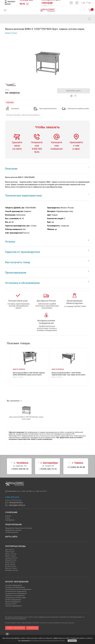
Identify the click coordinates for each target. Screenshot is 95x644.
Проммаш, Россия (12, 570)
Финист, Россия (11, 554)
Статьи (8, 518)
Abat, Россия (10, 550)
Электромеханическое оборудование (18, 589)
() (83, 3)
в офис (76, 149)
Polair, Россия (10, 552)
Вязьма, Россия (11, 560)
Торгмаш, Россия (11, 558)
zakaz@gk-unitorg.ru (15, 505)
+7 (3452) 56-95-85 (76, 467)
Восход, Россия (11, 566)
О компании (11, 512)
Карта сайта (11, 537)
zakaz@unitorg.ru (13, 20)
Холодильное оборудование (15, 587)
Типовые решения (12, 532)
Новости (8, 516)
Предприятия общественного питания (19, 528)
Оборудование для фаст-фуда (16, 598)
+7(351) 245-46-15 (20, 469)
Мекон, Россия (10, 556)
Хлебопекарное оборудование (16, 591)
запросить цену (73, 91)
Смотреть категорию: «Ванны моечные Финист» (23, 115)
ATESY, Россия (10, 562)
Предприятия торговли (13, 530)
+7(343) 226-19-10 (48, 469)
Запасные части (11, 604)
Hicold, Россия (10, 564)
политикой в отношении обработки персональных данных (57, 623)
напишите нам (32, 628)
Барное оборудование (13, 602)
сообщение (57, 149)
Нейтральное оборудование (15, 595)
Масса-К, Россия (11, 568)
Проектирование (14, 525)
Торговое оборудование (13, 606)
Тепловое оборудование (14, 585)
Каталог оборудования (17, 582)
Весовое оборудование (13, 600)
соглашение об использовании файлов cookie (47, 641)
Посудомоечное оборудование (16, 593)
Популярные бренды (15, 546)
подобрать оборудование (15, 628)
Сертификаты (10, 520)
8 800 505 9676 (12, 497)
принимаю (72, 641)
